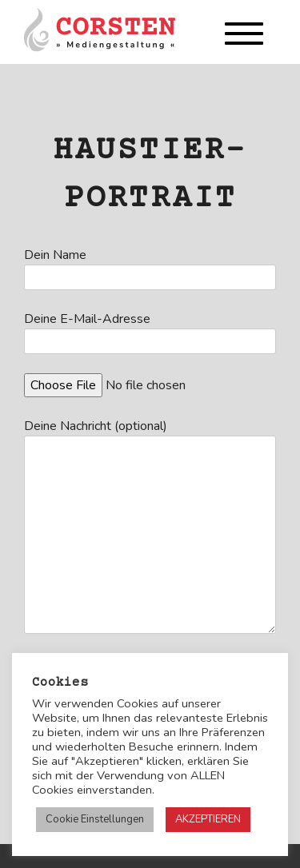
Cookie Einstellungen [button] (95, 819)
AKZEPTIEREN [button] (208, 819)
